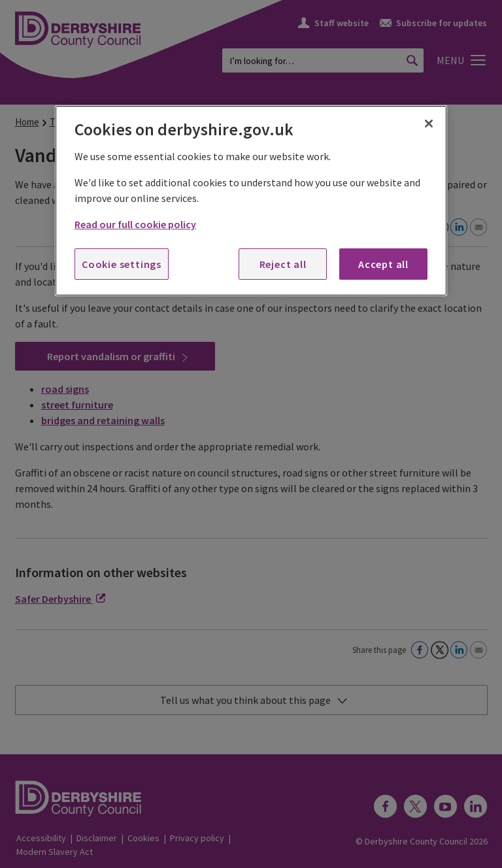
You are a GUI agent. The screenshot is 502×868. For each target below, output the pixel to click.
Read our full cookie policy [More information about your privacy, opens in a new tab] (135, 224)
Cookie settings (122, 264)
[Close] (429, 124)
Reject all (283, 264)
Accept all (383, 264)
